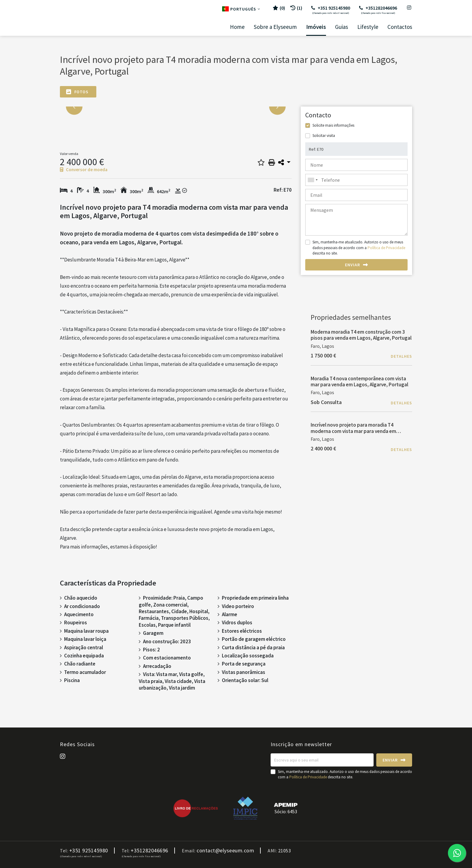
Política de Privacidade (386, 248)
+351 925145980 (331, 10)
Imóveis (316, 27)
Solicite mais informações (333, 125)
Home (237, 27)
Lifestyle (368, 27)
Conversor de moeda (84, 170)
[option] (176, 107)
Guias (342, 27)
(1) (296, 8)
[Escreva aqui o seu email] (322, 760)
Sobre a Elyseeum (275, 27)
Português (241, 9)
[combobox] (356, 180)
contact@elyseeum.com (225, 851)
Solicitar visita (324, 136)
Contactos (400, 27)
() (279, 8)
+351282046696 (378, 10)
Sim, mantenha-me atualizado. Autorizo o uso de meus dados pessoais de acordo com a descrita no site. (359, 247)
